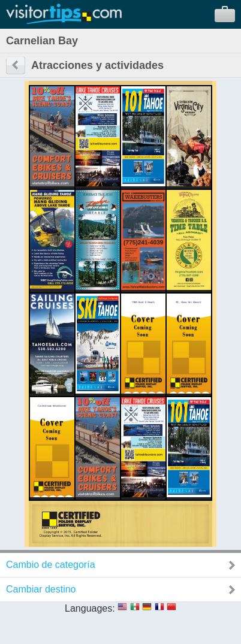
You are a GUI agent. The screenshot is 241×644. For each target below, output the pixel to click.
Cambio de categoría (51, 565)
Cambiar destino (41, 589)
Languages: (90, 608)
